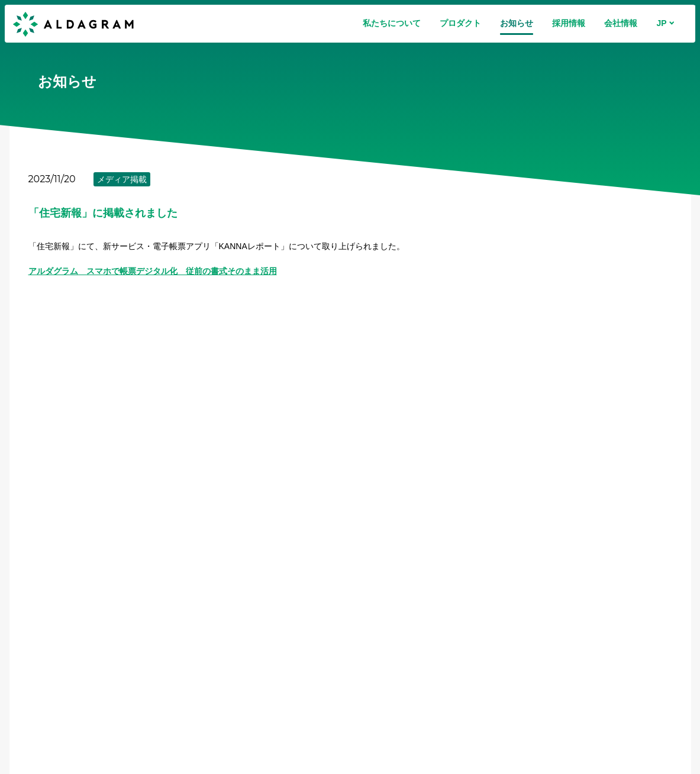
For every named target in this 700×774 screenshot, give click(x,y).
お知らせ (517, 23)
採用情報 (569, 23)
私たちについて (392, 23)
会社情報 (621, 23)
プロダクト (460, 23)
